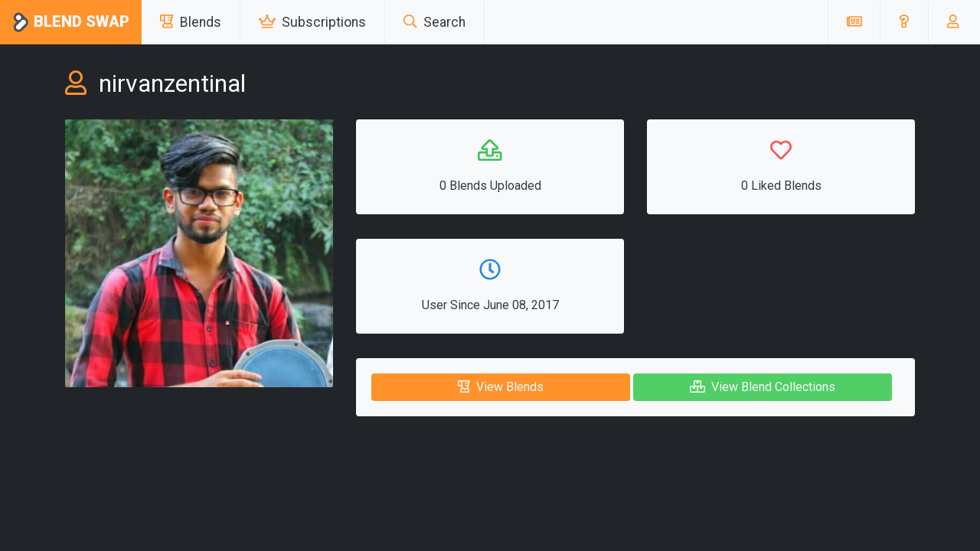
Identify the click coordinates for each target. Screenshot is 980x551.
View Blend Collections (763, 387)
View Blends (501, 387)
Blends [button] (191, 22)
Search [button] (434, 22)
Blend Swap (71, 23)
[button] (904, 22)
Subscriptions (312, 22)
